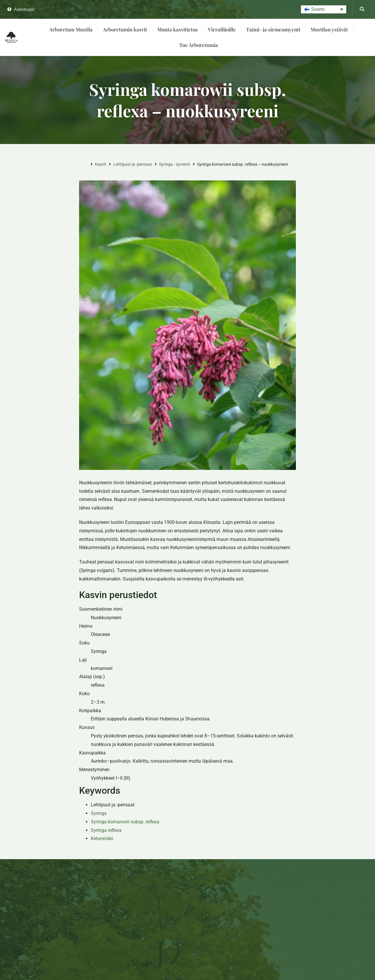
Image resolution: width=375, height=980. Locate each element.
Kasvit (101, 164)
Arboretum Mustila (71, 29)
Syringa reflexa (106, 830)
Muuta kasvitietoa (178, 29)
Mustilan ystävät (329, 29)
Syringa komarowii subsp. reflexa (125, 822)
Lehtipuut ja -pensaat (133, 164)
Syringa (99, 813)
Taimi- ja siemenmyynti (273, 29)
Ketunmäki (102, 838)
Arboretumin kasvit (125, 29)
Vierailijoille (222, 29)
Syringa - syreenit (175, 164)
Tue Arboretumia (199, 45)
